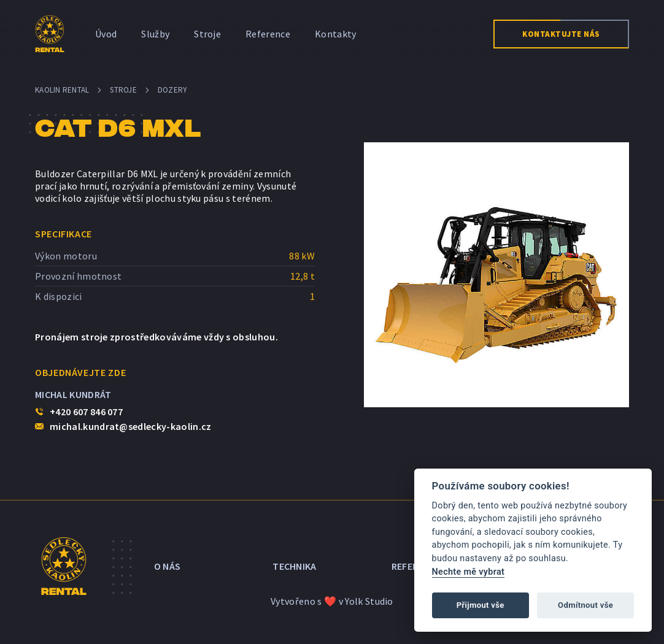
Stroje (207, 34)
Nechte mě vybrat (469, 572)
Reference (268, 34)
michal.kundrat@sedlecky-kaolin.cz (131, 426)
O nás (168, 566)
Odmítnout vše (585, 605)
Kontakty (336, 34)
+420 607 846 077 (86, 412)
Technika (295, 566)
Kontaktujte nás (561, 34)
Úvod (106, 34)
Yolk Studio (369, 601)
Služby (155, 34)
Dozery (173, 90)
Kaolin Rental (62, 90)
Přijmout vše (481, 605)
